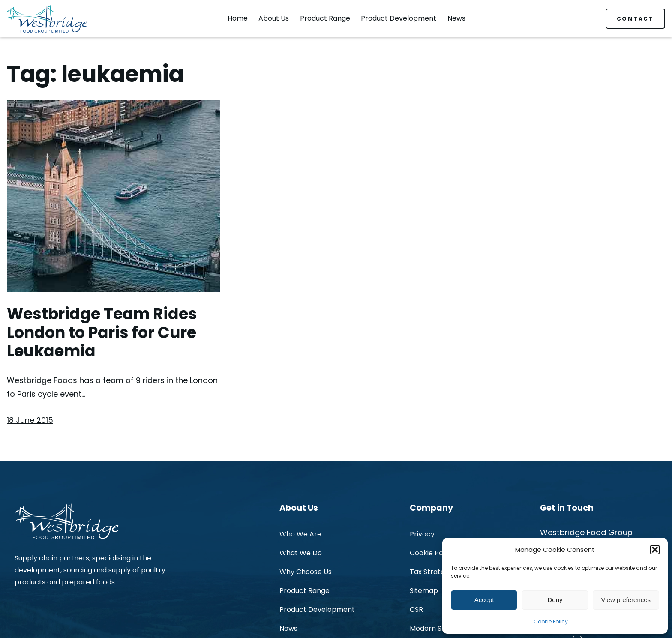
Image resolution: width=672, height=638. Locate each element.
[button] (655, 550)
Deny (555, 600)
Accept (484, 600)
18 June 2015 (30, 420)
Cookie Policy (551, 622)
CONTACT (635, 19)
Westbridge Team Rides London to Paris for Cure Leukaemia (102, 333)
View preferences (626, 600)
